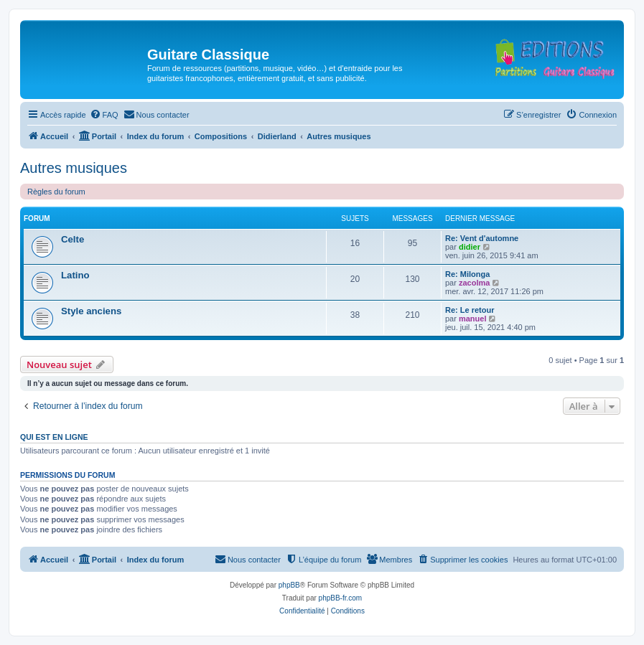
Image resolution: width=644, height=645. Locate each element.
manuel (473, 319)
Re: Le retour (470, 310)
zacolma (474, 283)
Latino (75, 275)
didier (470, 247)
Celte (73, 239)
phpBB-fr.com (341, 598)
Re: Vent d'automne (482, 238)
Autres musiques (74, 168)
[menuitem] (104, 115)
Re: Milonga (467, 274)
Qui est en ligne (54, 437)
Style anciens (91, 311)
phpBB (289, 585)
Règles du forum (56, 192)
